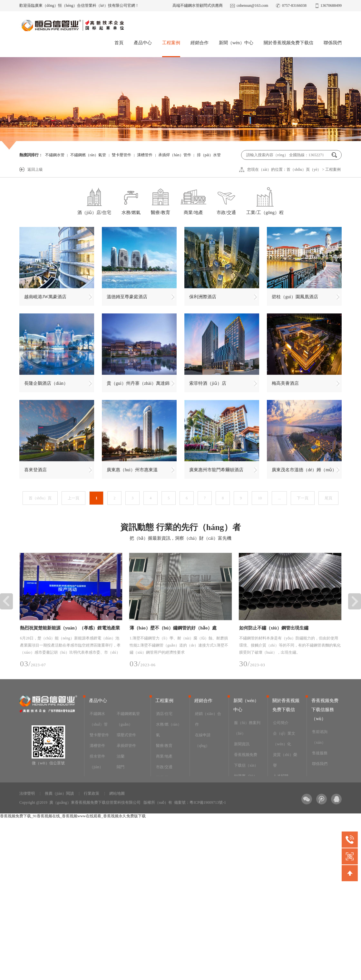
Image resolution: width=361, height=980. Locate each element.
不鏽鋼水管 (55, 155)
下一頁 (303, 498)
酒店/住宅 (164, 714)
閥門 (121, 767)
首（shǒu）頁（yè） (304, 169)
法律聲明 (27, 793)
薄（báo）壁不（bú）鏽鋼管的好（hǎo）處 (173, 628)
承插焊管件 (126, 746)
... (279, 498)
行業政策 (92, 793)
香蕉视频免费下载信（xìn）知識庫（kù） (246, 765)
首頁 (119, 43)
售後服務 (320, 753)
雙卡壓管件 (122, 155)
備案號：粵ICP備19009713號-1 (200, 802)
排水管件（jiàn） (97, 762)
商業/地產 (193, 200)
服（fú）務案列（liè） (247, 728)
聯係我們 (333, 43)
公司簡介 (281, 723)
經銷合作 (200, 43)
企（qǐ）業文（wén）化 (284, 739)
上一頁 (73, 498)
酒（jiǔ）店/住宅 (94, 200)
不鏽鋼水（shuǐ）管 (99, 719)
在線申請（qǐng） (203, 740)
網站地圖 (117, 793)
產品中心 (143, 43)
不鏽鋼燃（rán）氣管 (88, 155)
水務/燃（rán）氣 (169, 730)
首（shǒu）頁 (40, 498)
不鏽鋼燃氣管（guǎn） (128, 719)
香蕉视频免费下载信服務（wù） (325, 710)
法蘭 (121, 756)
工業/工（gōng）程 (265, 200)
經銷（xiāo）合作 (208, 719)
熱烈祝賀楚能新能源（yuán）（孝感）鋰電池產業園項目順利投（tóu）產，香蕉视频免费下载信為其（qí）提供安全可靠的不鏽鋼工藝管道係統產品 (70, 629)
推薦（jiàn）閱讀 (59, 793)
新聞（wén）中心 (236, 43)
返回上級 (35, 169)
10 (260, 498)
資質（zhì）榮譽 (285, 760)
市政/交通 (226, 200)
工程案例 (171, 43)
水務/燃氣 (131, 200)
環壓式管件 (126, 735)
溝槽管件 (145, 155)
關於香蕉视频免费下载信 (288, 43)
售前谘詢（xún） (320, 737)
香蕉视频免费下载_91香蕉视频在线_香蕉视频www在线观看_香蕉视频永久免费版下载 (73, 816)
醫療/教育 (161, 200)
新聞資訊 (242, 744)
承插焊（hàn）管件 (175, 155)
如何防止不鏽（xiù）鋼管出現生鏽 (274, 628)
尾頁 (328, 498)
